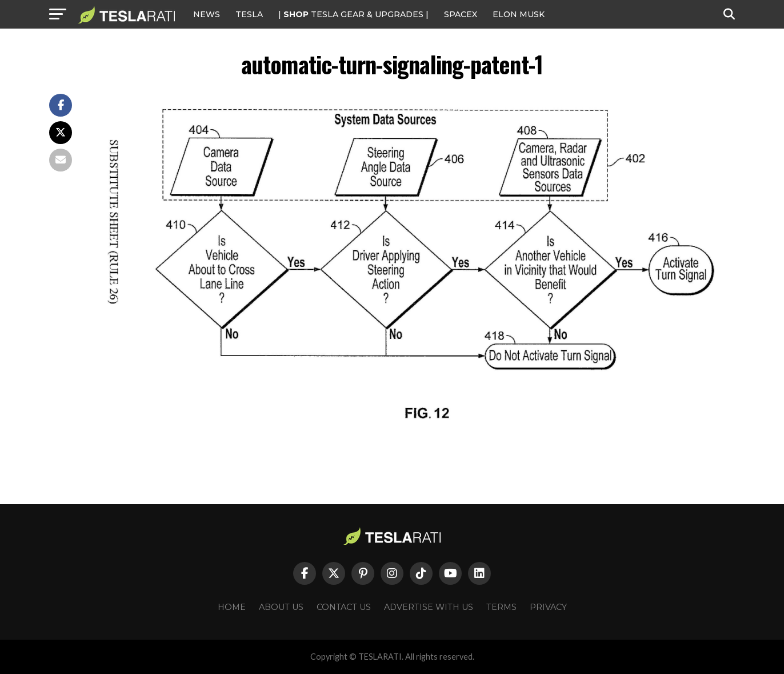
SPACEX (461, 14)
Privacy (548, 607)
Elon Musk (519, 14)
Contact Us (344, 607)
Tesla (249, 14)
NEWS (207, 14)
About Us (281, 607)
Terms (501, 607)
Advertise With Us (429, 607)
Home (232, 607)
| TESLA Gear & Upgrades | (353, 14)
